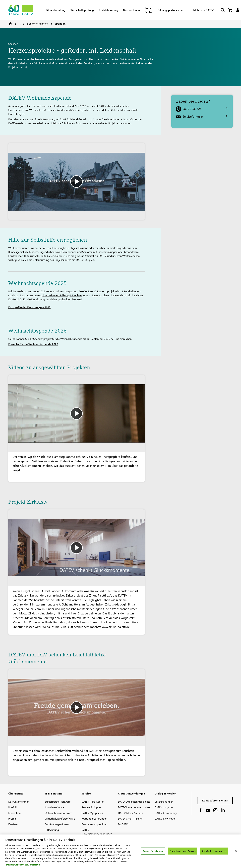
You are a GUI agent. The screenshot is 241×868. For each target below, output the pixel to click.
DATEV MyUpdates (92, 813)
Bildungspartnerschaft (171, 10)
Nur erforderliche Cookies (183, 852)
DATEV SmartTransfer (130, 818)
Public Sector (149, 10)
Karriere (13, 824)
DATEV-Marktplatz (55, 835)
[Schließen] (236, 852)
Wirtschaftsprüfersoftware (60, 818)
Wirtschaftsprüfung (82, 10)
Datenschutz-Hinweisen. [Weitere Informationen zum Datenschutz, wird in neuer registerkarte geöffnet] (17, 866)
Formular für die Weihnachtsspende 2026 (33, 344)
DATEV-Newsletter (165, 818)
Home (10, 24)
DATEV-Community (166, 813)
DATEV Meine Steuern (130, 813)
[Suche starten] (222, 10)
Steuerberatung (56, 10)
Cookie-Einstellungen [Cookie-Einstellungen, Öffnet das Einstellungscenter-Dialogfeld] (153, 852)
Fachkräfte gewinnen (57, 824)
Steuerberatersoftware (58, 802)
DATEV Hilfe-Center (93, 802)
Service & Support (92, 807)
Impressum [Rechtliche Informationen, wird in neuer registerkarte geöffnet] (35, 866)
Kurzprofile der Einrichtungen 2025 (29, 307)
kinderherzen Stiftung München (62, 295)
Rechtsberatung (109, 10)
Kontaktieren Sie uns (215, 800)
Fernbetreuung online (94, 824)
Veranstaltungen (164, 802)
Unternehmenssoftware (58, 813)
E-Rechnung (52, 830)
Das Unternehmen (38, 23)
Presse (12, 818)
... (20, 23)
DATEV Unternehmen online (134, 807)
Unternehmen (131, 10)
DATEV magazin (164, 807)
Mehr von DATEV (203, 10)
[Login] (238, 10)
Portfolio (13, 807)
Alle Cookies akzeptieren (214, 852)
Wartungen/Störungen (94, 818)
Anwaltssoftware (54, 807)
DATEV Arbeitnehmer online (134, 802)
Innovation (14, 813)
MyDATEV (124, 824)
